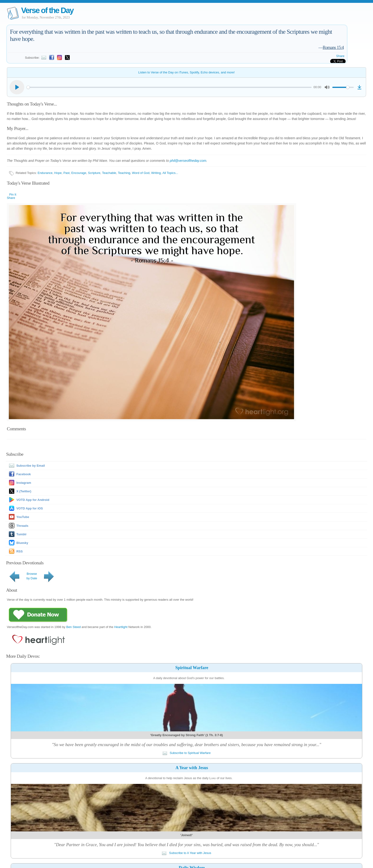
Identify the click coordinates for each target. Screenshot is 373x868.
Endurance (45, 173)
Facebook (24, 474)
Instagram (24, 483)
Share (340, 56)
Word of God (141, 173)
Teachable (109, 173)
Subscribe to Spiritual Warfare (187, 753)
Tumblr (22, 534)
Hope (58, 173)
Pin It (13, 194)
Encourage (79, 173)
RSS (20, 551)
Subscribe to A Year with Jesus (186, 853)
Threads (22, 526)
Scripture (94, 173)
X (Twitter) (24, 491)
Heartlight (121, 627)
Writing (156, 173)
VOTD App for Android (33, 500)
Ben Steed (73, 627)
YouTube (23, 517)
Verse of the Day (47, 10)
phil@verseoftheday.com (188, 161)
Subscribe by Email (26, 466)
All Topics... (170, 173)
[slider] (169, 87)
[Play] (17, 87)
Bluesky (22, 543)
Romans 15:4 (333, 47)
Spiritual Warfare (192, 668)
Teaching (124, 173)
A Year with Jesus (192, 768)
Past (66, 173)
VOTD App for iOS (30, 508)
